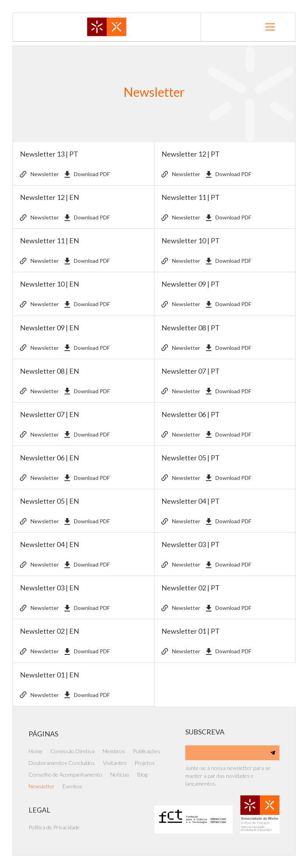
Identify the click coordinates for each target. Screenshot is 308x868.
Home (36, 751)
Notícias (120, 774)
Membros (114, 751)
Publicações (147, 751)
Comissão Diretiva (73, 751)
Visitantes (115, 763)
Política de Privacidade (54, 827)
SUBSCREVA (205, 732)
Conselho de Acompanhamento (65, 774)
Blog (142, 774)
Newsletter (42, 786)
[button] (270, 27)
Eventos (72, 786)
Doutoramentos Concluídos (62, 763)
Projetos (145, 763)
